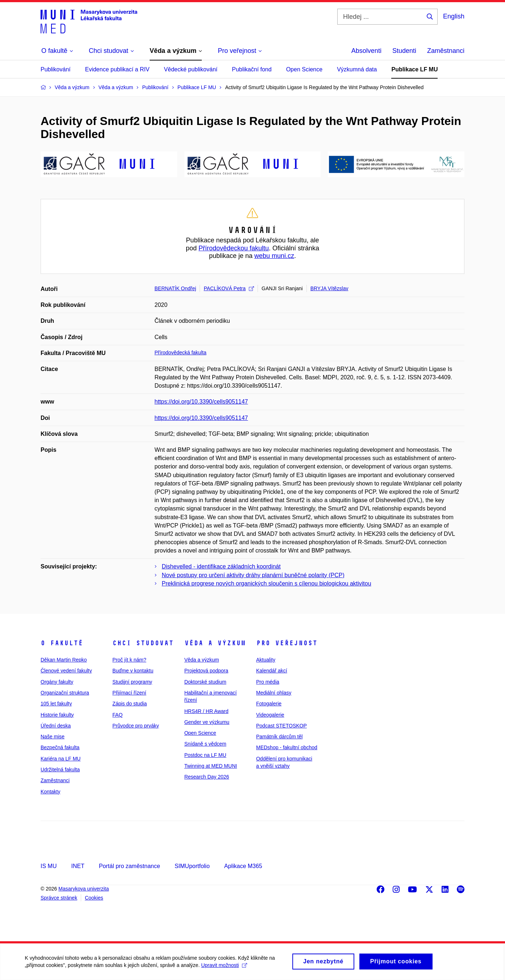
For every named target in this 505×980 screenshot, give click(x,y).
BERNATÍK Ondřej (176, 288)
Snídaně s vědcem (205, 744)
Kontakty (50, 792)
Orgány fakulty (57, 682)
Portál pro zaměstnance (130, 866)
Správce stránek (59, 898)
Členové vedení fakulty (66, 671)
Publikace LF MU (414, 69)
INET (78, 866)
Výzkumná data (357, 69)
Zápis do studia (130, 704)
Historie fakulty (57, 715)
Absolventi (366, 51)
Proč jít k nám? (129, 660)
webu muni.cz (274, 256)
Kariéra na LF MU (60, 759)
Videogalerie (270, 715)
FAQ (117, 715)
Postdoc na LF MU (205, 755)
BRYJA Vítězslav (329, 288)
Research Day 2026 (207, 777)
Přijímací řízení (129, 693)
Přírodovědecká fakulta (181, 353)
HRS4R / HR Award (206, 711)
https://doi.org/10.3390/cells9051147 (201, 402)
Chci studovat (143, 643)
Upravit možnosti (225, 968)
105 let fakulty (56, 704)
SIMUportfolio (192, 866)
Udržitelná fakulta (60, 770)
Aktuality (266, 660)
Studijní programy (132, 682)
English (454, 16)
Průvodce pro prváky (135, 726)
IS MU (49, 866)
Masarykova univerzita (84, 889)
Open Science (304, 69)
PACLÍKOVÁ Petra (229, 288)
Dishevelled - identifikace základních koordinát (221, 566)
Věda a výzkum (215, 643)
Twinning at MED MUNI (211, 766)
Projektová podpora (206, 671)
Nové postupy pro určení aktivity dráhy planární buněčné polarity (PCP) (253, 575)
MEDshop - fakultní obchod (287, 747)
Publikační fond (252, 69)
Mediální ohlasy (274, 693)
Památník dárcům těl (279, 737)
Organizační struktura (65, 693)
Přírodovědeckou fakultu (234, 248)
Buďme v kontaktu (133, 671)
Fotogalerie (269, 704)
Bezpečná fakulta (60, 747)
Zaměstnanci (446, 51)
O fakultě (62, 643)
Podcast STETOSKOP (281, 726)
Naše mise (53, 737)
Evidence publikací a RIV (117, 69)
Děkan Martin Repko (64, 660)
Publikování (56, 69)
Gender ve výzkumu (207, 722)
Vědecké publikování (191, 69)
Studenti (404, 51)
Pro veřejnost (287, 643)
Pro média (268, 682)
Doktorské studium (205, 682)
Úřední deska (56, 726)
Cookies (94, 898)
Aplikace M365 (243, 866)
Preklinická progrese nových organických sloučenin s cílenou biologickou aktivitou (267, 583)
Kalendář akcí (272, 671)
